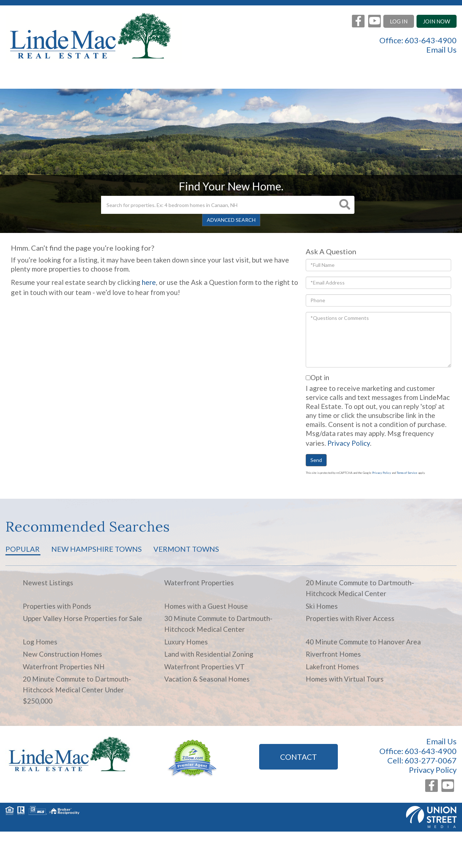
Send (316, 460)
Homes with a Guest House (206, 606)
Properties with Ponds (57, 606)
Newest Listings (48, 583)
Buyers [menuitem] (210, 80)
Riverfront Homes (333, 654)
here (149, 282)
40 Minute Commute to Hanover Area (363, 642)
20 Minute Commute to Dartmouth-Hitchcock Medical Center (360, 588)
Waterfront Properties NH (64, 667)
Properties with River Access (350, 618)
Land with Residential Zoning (209, 654)
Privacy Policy (349, 443)
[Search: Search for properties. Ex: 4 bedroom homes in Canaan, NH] (218, 205)
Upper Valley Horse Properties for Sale (82, 618)
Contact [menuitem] (386, 80)
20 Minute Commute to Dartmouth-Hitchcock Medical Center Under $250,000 (77, 690)
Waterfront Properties (199, 583)
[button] (345, 205)
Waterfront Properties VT (204, 667)
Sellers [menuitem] (159, 80)
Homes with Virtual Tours (345, 679)
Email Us (441, 50)
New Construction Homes (62, 654)
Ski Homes (322, 606)
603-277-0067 (431, 760)
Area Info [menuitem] (267, 80)
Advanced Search (231, 220)
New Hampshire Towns (97, 549)
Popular (23, 549)
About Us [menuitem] (328, 80)
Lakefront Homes (332, 667)
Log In (399, 21)
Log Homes (40, 642)
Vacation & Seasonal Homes (207, 679)
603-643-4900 (431, 40)
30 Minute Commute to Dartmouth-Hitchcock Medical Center (218, 624)
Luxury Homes (186, 642)
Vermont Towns (186, 549)
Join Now (437, 21)
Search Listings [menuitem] (90, 80)
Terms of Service (407, 473)
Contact (298, 757)
